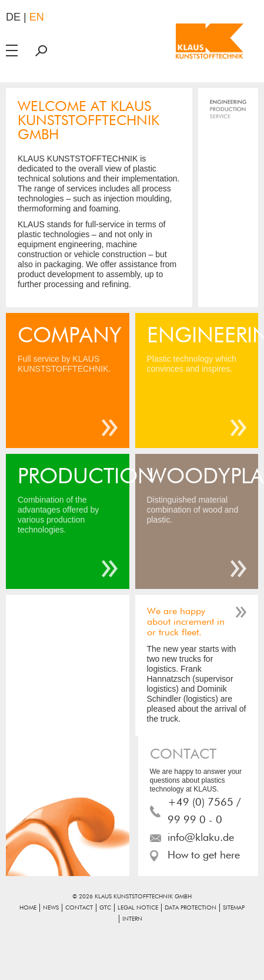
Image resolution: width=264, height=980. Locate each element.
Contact (79, 908)
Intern (132, 919)
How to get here (204, 856)
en (37, 17)
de (13, 17)
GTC (105, 908)
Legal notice (138, 908)
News (51, 908)
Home (28, 908)
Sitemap (234, 908)
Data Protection (191, 908)
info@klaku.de (201, 838)
